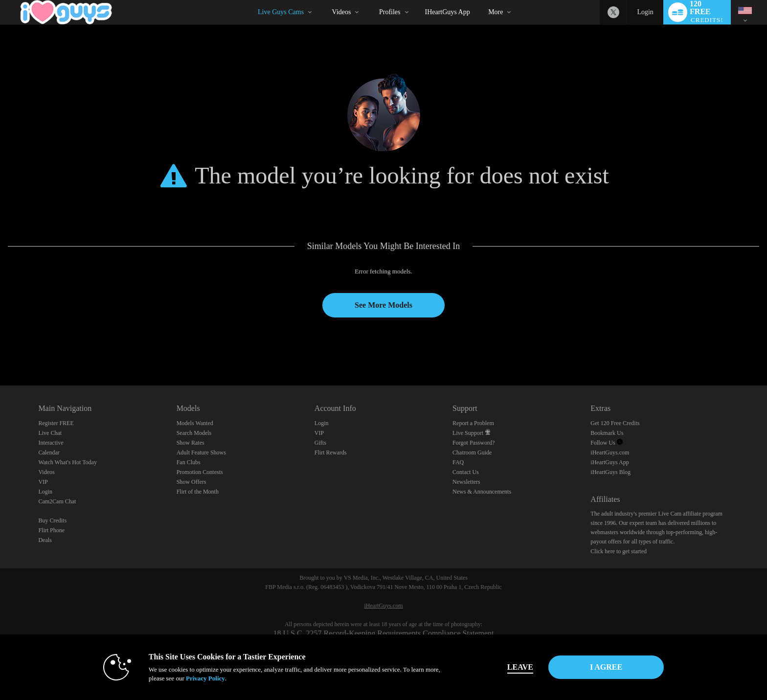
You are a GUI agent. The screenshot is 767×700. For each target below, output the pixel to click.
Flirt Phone (51, 530)
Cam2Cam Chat (57, 501)
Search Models (194, 433)
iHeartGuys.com (610, 452)
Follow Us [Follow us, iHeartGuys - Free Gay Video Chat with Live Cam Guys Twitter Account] (606, 443)
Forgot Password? (474, 443)
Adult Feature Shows (201, 452)
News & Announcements (482, 492)
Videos (342, 12)
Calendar (49, 452)
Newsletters (466, 482)
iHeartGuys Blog (610, 472)
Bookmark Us (607, 433)
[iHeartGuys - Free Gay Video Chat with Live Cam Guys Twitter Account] (613, 12)
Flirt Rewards (331, 452)
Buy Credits (52, 520)
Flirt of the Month (198, 492)
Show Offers (192, 482)
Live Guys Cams (281, 12)
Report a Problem (473, 423)
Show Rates (191, 443)
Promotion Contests (200, 472)
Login (645, 12)
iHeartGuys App (448, 12)
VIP (43, 482)
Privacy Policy (205, 678)
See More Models (383, 305)
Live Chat (50, 433)
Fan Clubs (189, 462)
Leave (520, 667)
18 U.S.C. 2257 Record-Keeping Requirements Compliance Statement (383, 633)
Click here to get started (619, 551)
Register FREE (56, 423)
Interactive (51, 443)
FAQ (458, 462)
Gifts (320, 443)
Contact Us (466, 472)
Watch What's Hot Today (68, 462)
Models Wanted (195, 423)
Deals (45, 540)
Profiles (390, 12)
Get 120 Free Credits (615, 423)
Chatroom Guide (472, 452)
